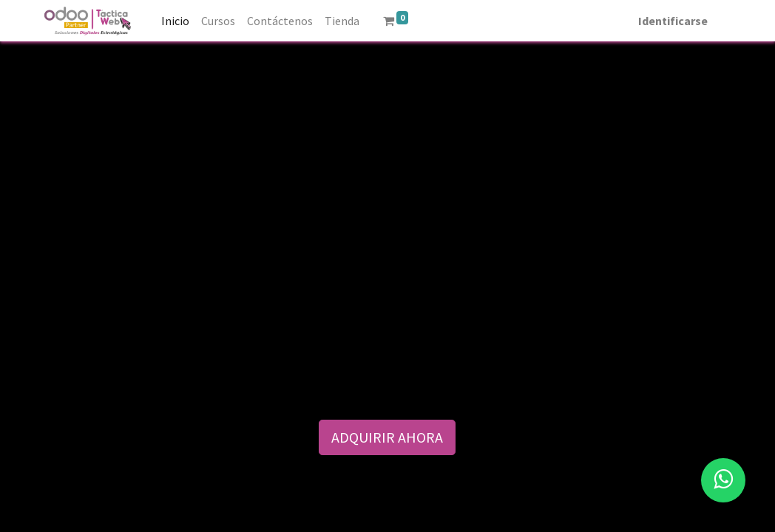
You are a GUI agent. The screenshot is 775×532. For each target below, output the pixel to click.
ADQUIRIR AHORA (387, 437)
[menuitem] (175, 21)
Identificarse (673, 21)
